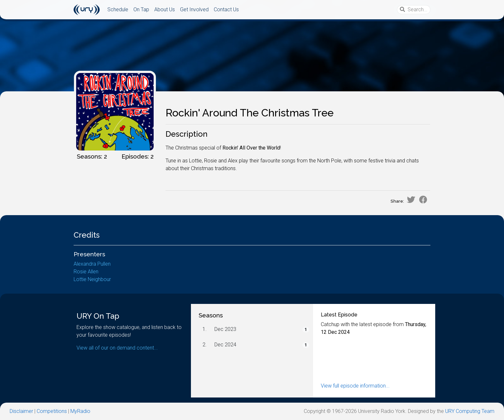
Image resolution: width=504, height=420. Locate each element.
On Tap (141, 9)
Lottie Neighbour (92, 279)
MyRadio (80, 411)
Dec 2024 (225, 345)
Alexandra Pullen (92, 264)
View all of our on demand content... (117, 348)
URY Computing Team (470, 411)
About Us (165, 9)
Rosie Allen (86, 272)
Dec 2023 (225, 329)
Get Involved (194, 9)
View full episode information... (355, 386)
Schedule (118, 9)
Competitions (52, 411)
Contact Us (226, 9)
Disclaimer (21, 411)
